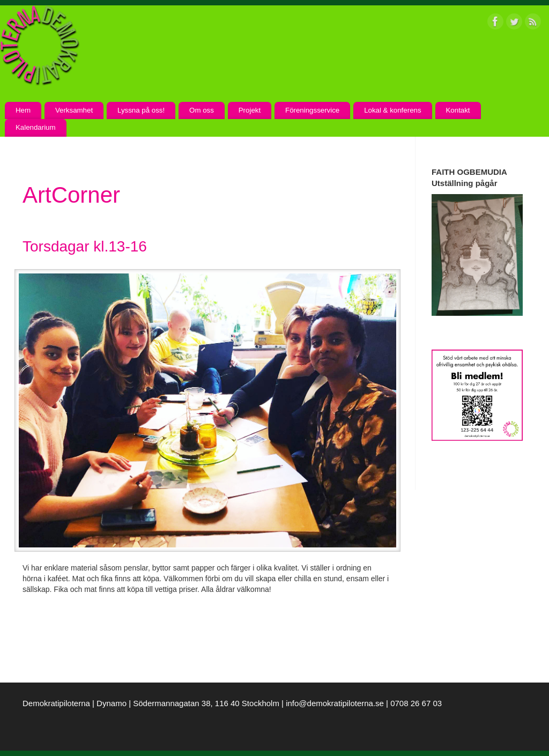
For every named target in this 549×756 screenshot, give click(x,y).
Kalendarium (36, 127)
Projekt (250, 110)
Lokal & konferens (392, 110)
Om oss (202, 110)
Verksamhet (74, 110)
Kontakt (458, 110)
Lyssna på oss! (141, 110)
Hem (23, 110)
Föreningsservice (312, 110)
